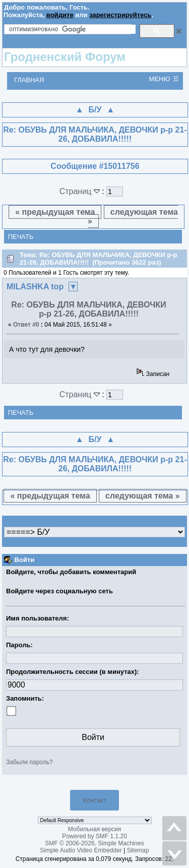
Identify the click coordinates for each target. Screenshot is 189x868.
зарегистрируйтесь (120, 15)
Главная (29, 80)
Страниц (81, 191)
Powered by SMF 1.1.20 (94, 836)
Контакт (94, 800)
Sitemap (138, 850)
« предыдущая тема (55, 212)
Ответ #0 (26, 325)
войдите (60, 15)
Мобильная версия (95, 829)
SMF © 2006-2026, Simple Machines (94, 843)
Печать (21, 237)
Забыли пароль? (29, 762)
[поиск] (72, 29)
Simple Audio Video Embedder (81, 850)
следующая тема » (133, 216)
